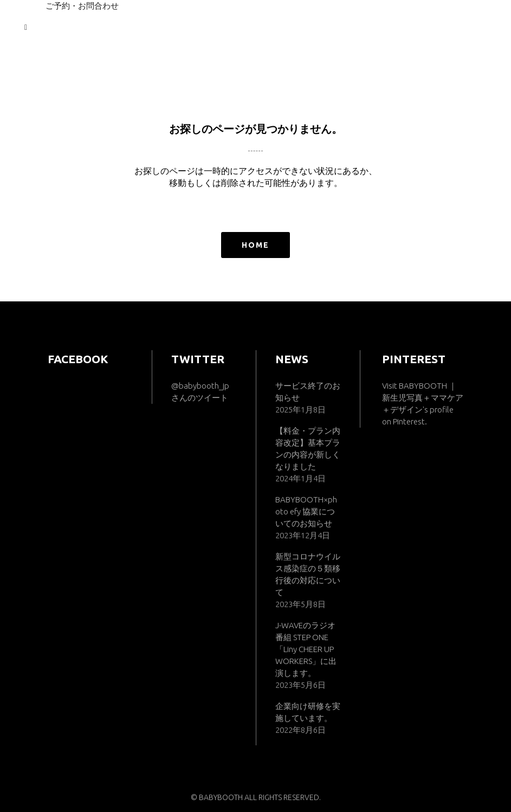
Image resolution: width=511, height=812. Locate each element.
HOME (255, 245)
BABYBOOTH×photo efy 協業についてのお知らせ (306, 511)
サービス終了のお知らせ (308, 392)
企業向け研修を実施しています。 (308, 712)
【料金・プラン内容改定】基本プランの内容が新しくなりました (308, 449)
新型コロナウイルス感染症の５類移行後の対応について (308, 574)
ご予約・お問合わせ (82, 6)
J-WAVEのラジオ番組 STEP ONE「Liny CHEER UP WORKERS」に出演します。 (306, 649)
